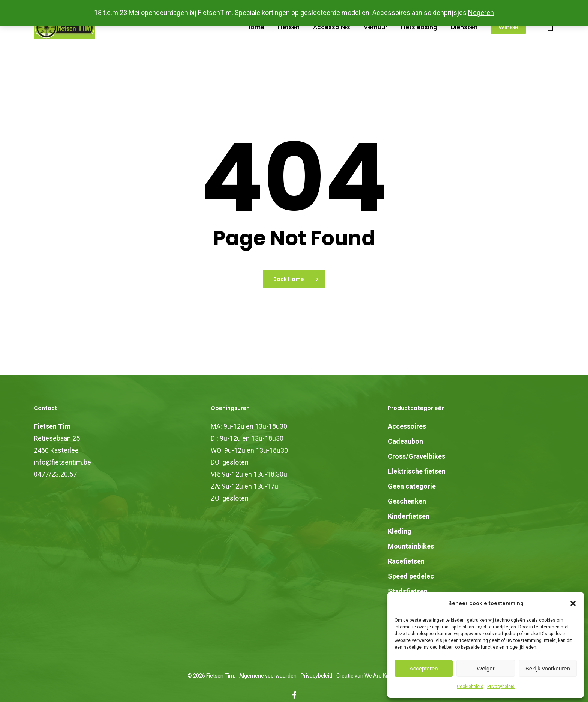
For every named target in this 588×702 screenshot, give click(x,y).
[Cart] (550, 40)
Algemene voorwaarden (268, 676)
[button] (573, 603)
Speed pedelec (411, 576)
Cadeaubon (405, 441)
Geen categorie (412, 486)
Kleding (400, 531)
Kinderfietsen (409, 516)
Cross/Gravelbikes (416, 456)
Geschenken (407, 501)
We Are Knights (382, 676)
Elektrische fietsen (417, 471)
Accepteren (424, 668)
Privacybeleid (501, 687)
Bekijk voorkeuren (548, 668)
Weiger (485, 668)
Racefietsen (406, 561)
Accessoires (407, 426)
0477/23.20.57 (55, 474)
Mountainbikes (411, 546)
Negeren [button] (481, 13)
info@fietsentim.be (62, 462)
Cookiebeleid (470, 687)
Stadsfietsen (408, 591)
